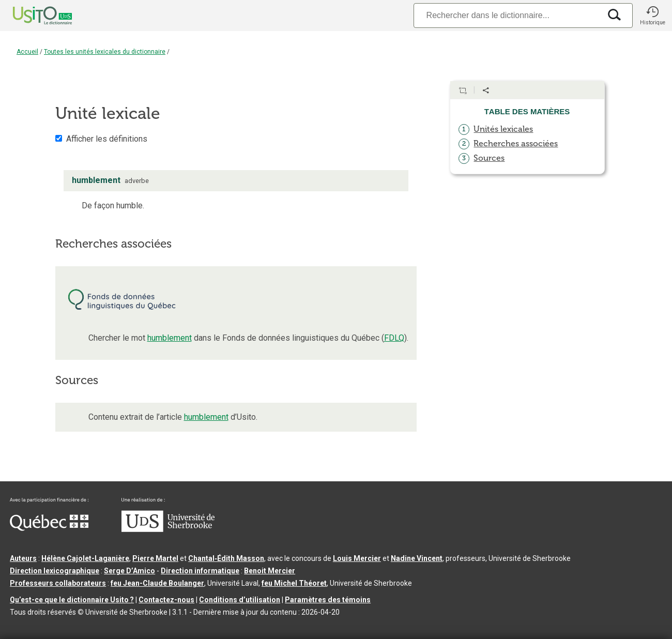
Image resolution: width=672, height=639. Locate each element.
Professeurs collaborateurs (58, 583)
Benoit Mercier (270, 571)
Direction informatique (200, 571)
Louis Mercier (357, 558)
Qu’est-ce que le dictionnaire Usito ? (72, 600)
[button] (652, 16)
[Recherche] (507, 15)
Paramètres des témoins (328, 600)
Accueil (27, 52)
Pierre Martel (155, 558)
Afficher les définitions (107, 139)
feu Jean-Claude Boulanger (157, 583)
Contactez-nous (166, 600)
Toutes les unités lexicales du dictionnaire (105, 52)
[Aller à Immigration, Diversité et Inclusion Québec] (49, 528)
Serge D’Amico (129, 571)
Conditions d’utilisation (240, 600)
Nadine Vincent (417, 558)
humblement (170, 338)
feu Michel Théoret (294, 583)
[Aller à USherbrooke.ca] (168, 529)
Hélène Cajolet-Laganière (85, 558)
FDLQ (394, 338)
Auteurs (23, 558)
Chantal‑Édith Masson (226, 558)
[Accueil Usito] (31, 16)
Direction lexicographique (55, 571)
